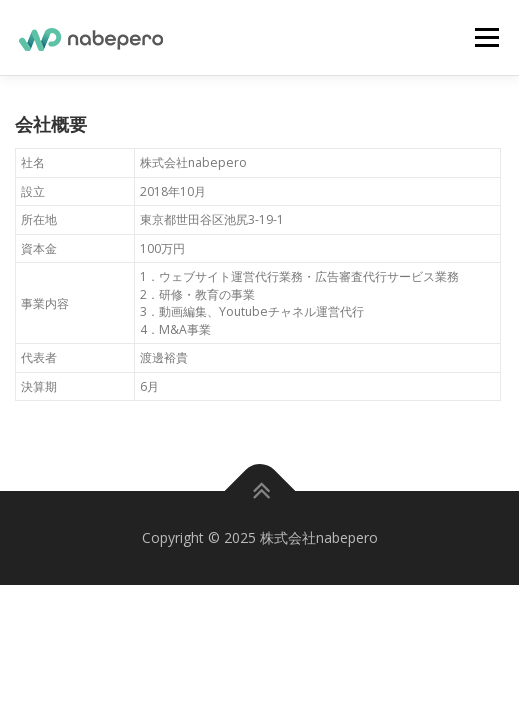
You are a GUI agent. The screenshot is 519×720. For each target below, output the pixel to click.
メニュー (486, 37)
